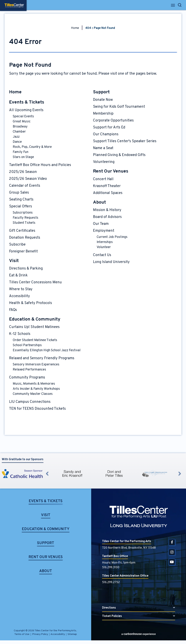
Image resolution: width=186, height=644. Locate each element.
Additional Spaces (108, 193)
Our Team (101, 224)
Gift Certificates (22, 231)
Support (101, 92)
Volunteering (104, 162)
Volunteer (104, 247)
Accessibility (20, 296)
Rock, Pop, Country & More (32, 147)
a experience (139, 634)
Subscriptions (23, 213)
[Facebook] (172, 542)
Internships (105, 242)
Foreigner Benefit (23, 252)
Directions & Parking (26, 269)
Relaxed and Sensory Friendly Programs (42, 358)
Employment (104, 231)
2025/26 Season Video (28, 179)
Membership (103, 114)
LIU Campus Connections (30, 402)
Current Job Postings (112, 237)
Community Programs (27, 378)
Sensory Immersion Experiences (36, 365)
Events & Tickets (27, 102)
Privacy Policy (40, 634)
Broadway (20, 127)
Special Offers (21, 206)
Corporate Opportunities (113, 121)
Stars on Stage (23, 157)
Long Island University (111, 262)
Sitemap (72, 634)
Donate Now (103, 100)
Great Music (22, 122)
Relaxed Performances (29, 370)
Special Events (23, 117)
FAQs (13, 310)
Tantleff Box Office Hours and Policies (40, 165)
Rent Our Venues (111, 171)
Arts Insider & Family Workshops (36, 389)
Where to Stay (21, 289)
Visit (14, 261)
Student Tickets (24, 223)
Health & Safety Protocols (31, 303)
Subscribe (17, 245)
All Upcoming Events (26, 110)
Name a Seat (103, 148)
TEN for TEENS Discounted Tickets (37, 409)
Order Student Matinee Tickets (35, 340)
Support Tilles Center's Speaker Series (125, 141)
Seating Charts (21, 200)
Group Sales (19, 193)
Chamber (19, 132)
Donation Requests (25, 238)
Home (75, 28)
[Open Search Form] (180, 5)
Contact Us (102, 255)
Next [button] (180, 474)
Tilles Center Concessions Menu (35, 282)
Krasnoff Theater (107, 186)
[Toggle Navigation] (173, 6)
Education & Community (35, 319)
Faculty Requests (26, 218)
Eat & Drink (18, 276)
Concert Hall (103, 179)
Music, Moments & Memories (34, 384)
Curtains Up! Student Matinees (34, 327)
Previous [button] (47, 474)
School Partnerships (27, 345)
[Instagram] (172, 552)
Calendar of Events (25, 186)
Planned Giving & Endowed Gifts (119, 155)
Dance (17, 142)
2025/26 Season (23, 172)
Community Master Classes (33, 394)
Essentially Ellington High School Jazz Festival (47, 350)
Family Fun (21, 152)
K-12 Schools (20, 334)
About (99, 202)
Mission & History (107, 210)
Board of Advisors (107, 217)
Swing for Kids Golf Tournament (119, 107)
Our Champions (106, 134)
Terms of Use (22, 634)
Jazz (16, 137)
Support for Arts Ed (109, 127)
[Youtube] (172, 562)
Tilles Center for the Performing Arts (14, 5)
